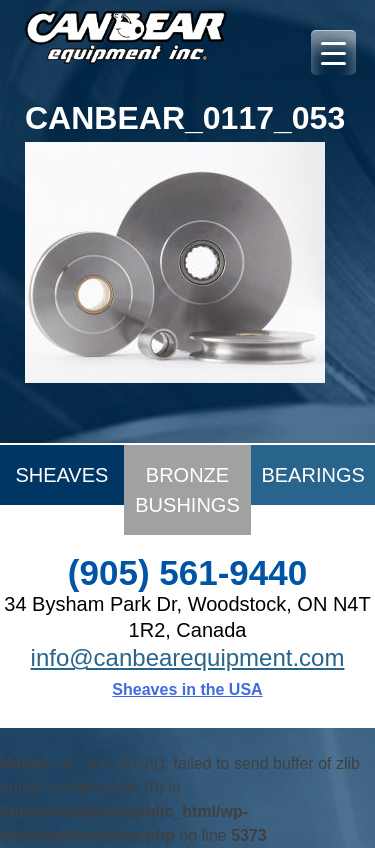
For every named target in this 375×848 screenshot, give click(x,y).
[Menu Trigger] (333, 52)
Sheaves (61, 475)
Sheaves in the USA (187, 689)
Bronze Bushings (187, 490)
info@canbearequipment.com (188, 657)
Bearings (312, 475)
